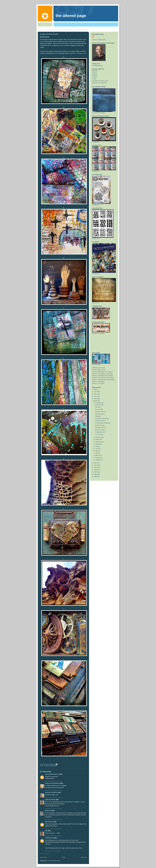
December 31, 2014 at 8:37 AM (53, 829)
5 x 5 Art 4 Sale (99, 434)
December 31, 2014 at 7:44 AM (53, 820)
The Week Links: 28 (100, 427)
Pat (46, 831)
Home (64, 857)
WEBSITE (95, 71)
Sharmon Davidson (51, 792)
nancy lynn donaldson (52, 783)
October (98, 440)
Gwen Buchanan (50, 800)
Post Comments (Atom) (54, 861)
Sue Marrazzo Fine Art (52, 774)
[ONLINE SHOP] (52, 30)
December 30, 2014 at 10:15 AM (54, 790)
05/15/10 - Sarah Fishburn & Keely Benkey (103, 380)
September (99, 442)
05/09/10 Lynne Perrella (98, 368)
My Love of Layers (100, 430)
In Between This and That (102, 418)
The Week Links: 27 (100, 432)
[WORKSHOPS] (66, 30)
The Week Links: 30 (100, 412)
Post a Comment (45, 854)
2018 (96, 392)
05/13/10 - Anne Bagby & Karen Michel (102, 376)
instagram (47, 766)
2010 (96, 470)
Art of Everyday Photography (103, 423)
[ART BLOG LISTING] (81, 30)
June (97, 449)
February (98, 458)
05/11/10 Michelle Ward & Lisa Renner (102, 372)
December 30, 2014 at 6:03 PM (54, 809)
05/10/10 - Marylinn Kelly (99, 370)
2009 (96, 472)
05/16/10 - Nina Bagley (98, 382)
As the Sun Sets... (100, 405)
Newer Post (43, 857)
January (98, 460)
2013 (96, 463)
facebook (95, 73)
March (97, 455)
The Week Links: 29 (100, 421)
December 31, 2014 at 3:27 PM (54, 836)
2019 (96, 389)
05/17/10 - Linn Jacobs (98, 384)
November (98, 437)
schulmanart (49, 838)
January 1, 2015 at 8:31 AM (53, 851)
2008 (96, 474)
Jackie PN (48, 811)
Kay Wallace (49, 822)
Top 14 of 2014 (99, 409)
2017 (96, 394)
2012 (96, 465)
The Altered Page (71, 16)
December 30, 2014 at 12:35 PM (54, 798)
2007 (96, 477)
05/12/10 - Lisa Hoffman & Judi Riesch (102, 374)
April (97, 453)
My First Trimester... (100, 425)
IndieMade (98, 416)
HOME (41, 30)
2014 (96, 401)
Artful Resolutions (100, 414)
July (97, 446)
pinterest (94, 77)
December (98, 403)
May (97, 451)
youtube (94, 79)
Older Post (84, 857)
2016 (96, 396)
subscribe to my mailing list (99, 83)
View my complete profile (99, 40)
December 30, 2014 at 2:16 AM (53, 781)
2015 (96, 399)
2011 (96, 467)
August (98, 444)
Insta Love (45, 37)
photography (53, 766)
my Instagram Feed (81, 53)
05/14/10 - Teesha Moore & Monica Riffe (103, 378)
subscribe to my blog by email (100, 81)
